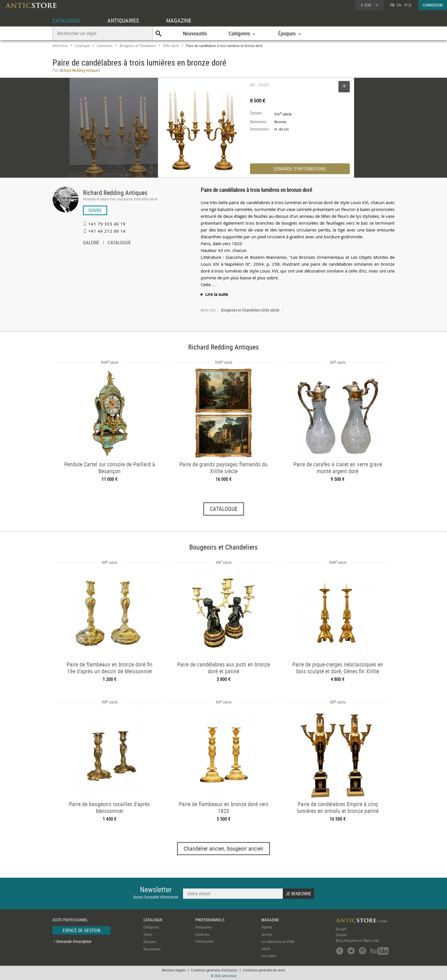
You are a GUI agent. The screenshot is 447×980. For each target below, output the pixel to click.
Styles (148, 934)
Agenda (267, 927)
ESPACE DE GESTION (82, 930)
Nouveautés (195, 33)
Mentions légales (174, 970)
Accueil (341, 929)
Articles (267, 934)
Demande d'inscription (74, 941)
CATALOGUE (66, 20)
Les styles (269, 956)
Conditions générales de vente (264, 970)
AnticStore (60, 46)
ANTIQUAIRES (123, 20)
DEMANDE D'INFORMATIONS (300, 169)
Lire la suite (217, 294)
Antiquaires (204, 927)
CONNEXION (433, 5)
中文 (408, 5)
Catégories (151, 927)
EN (399, 5)
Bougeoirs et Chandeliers (138, 46)
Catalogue (82, 46)
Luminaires (105, 46)
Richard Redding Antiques (115, 193)
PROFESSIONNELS (210, 920)
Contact (342, 935)
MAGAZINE (179, 20)
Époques (150, 942)
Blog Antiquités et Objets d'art (357, 940)
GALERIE (91, 243)
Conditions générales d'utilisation (214, 970)
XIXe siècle (171, 46)
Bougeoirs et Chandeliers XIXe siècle (250, 310)
